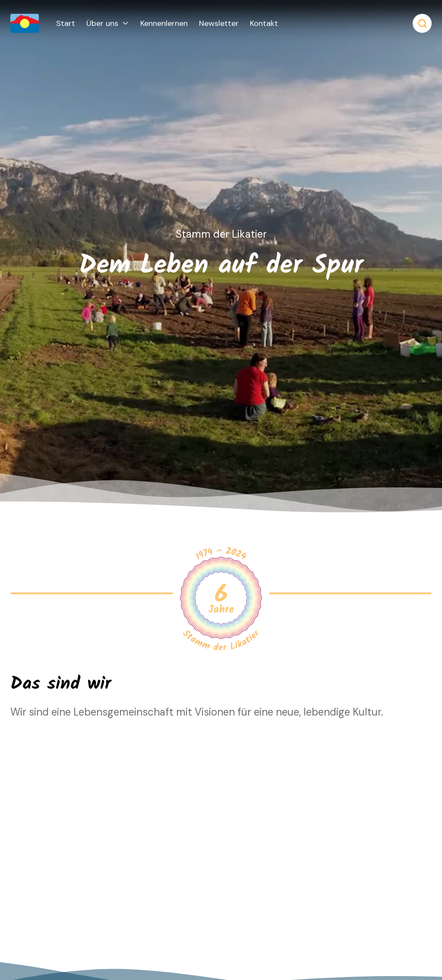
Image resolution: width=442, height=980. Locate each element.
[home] (33, 23)
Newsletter (219, 23)
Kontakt (264, 23)
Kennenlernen (164, 23)
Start (66, 23)
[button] (108, 23)
